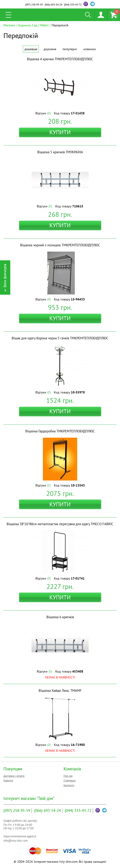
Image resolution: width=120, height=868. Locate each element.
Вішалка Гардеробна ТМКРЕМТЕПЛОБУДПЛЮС (60, 431)
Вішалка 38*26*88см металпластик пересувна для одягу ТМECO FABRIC (60, 524)
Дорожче (50, 49)
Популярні (70, 49)
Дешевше (31, 49)
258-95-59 (34, 5)
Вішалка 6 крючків (60, 617)
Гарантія (8, 780)
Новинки (90, 49)
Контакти (69, 785)
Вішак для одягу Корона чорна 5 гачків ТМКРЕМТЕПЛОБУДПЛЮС (60, 338)
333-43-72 (73, 5)
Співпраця (70, 780)
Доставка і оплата (14, 776)
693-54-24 (53, 5)
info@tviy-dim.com (16, 841)
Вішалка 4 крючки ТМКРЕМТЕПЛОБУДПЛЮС (60, 59)
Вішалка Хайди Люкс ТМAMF (60, 691)
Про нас (68, 776)
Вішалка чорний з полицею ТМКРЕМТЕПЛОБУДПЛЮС (60, 245)
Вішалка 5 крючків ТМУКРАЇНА (60, 152)
